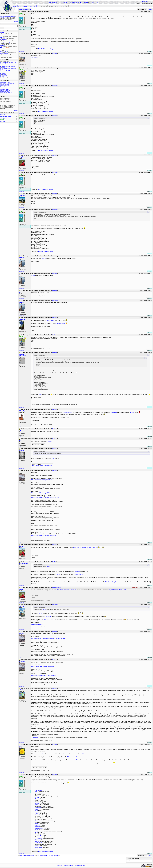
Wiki (99, 2)
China (3, 67)
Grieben (38, 803)
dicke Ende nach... (60, 323)
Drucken (149, 51)
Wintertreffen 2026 (6, 71)
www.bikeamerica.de (37, 624)
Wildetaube (38, 847)
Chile (3, 72)
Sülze (33, 276)
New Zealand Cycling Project (7, 83)
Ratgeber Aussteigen (5, 90)
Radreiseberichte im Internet (8, 66)
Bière (37, 793)
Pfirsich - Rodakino (73, 757)
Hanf (37, 811)
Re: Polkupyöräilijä (57, 587)
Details (16, 21)
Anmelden (145, 2)
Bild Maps (84, 754)
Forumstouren (5, 64)
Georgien (4, 73)
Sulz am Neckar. (49, 620)
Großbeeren (35, 57)
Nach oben (21, 51)
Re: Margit (55, 172)
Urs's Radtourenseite (5, 82)
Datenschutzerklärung (68, 866)
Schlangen (38, 835)
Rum (53, 459)
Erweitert (16, 28)
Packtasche (5, 76)
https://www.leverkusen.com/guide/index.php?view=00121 (48, 638)
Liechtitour (3, 88)
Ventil (3, 77)
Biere (37, 792)
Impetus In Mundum (5, 86)
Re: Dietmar (55, 300)
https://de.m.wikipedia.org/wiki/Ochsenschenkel (45, 497)
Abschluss (114, 413)
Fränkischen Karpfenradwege (113, 582)
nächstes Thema (54, 855)
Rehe (37, 830)
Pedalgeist (35, 737)
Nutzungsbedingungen (80, 866)
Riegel (44, 258)
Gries (37, 805)
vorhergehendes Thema (26, 855)
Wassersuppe (50, 320)
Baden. (41, 613)
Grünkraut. (49, 617)
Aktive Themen (75, 2)
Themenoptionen (25, 9)
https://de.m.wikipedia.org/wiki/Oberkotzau (44, 535)
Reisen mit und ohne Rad (6, 93)
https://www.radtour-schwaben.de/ (66, 590)
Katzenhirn (38, 815)
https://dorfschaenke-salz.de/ (117, 590)
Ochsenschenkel (40, 828)
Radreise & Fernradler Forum (23, 6)
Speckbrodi (38, 838)
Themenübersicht (41, 855)
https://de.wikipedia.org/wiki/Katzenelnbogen (44, 675)
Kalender (64, 2)
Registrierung (54, 2)
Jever (40, 395)
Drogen (37, 797)
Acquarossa (39, 790)
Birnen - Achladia (39, 754)
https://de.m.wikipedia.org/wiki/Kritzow (42, 480)
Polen (3, 65)
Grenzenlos (3, 87)
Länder (36, 6)
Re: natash (55, 116)
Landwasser (39, 821)
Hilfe (93, 2)
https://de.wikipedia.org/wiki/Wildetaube (43, 666)
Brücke (78, 760)
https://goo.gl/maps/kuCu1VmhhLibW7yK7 (86, 547)
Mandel (50, 441)
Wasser (37, 841)
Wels (37, 846)
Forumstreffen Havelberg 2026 (9, 63)
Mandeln (77, 572)
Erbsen (37, 799)
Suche (86, 2)
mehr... (16, 78)
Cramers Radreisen (5, 84)
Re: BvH (54, 562)
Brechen (132, 413)
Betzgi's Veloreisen (5, 91)
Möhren (37, 827)
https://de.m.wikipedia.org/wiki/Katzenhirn (43, 493)
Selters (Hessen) (67, 413)
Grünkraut (38, 808)
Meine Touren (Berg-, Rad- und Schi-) (42, 466)
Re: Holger (55, 53)
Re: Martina (55, 86)
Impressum (59, 866)
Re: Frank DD (56, 209)
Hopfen (37, 812)
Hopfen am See (78, 575)
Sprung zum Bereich (133, 859)
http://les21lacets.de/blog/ (46, 49)
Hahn (58, 575)
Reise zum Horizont (5, 89)
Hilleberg (4, 74)
